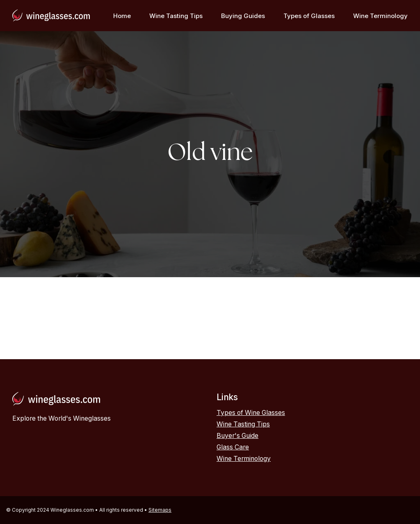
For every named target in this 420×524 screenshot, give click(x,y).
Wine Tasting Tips (176, 16)
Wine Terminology (380, 16)
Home (122, 16)
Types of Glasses (309, 16)
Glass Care (233, 447)
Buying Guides (243, 16)
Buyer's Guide (237, 436)
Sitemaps (160, 510)
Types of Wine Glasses (251, 413)
